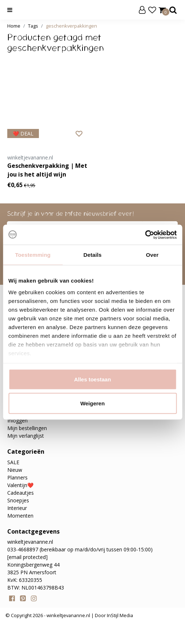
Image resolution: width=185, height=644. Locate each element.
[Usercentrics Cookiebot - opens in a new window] (145, 235)
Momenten (20, 516)
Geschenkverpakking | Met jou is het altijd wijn (47, 170)
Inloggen (17, 420)
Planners (17, 477)
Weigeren (92, 403)
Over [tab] (152, 255)
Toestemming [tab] (33, 255)
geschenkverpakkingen (71, 26)
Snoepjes (18, 500)
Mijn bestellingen (27, 428)
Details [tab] (93, 255)
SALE (13, 462)
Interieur (17, 508)
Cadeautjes (21, 493)
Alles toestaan (93, 379)
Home (14, 26)
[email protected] (27, 557)
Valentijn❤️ (20, 485)
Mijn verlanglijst (26, 436)
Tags (33, 26)
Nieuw (15, 470)
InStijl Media (119, 615)
